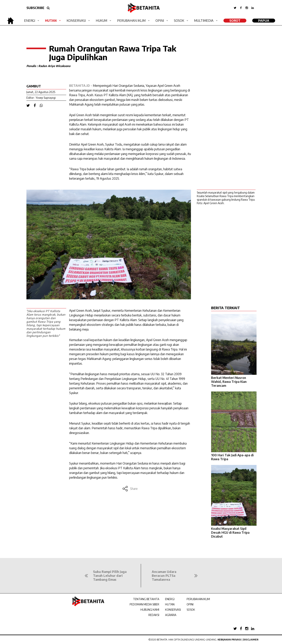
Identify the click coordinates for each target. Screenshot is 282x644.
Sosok (179, 21)
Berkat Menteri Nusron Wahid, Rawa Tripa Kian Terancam (229, 382)
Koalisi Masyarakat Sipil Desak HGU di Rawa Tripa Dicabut (230, 533)
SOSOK (191, 610)
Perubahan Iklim (131, 21)
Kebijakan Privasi (229, 640)
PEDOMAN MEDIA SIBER (144, 604)
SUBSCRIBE (35, 8)
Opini (160, 21)
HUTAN (170, 604)
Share (130, 489)
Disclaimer (251, 640)
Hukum (101, 21)
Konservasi (76, 21)
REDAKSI (154, 615)
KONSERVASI (173, 610)
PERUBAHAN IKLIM (198, 599)
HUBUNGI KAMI (150, 610)
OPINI (190, 604)
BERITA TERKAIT (226, 308)
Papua (264, 21)
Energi (30, 21)
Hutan (51, 21)
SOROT (235, 21)
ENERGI (170, 599)
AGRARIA (171, 615)
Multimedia (204, 21)
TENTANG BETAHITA (146, 599)
